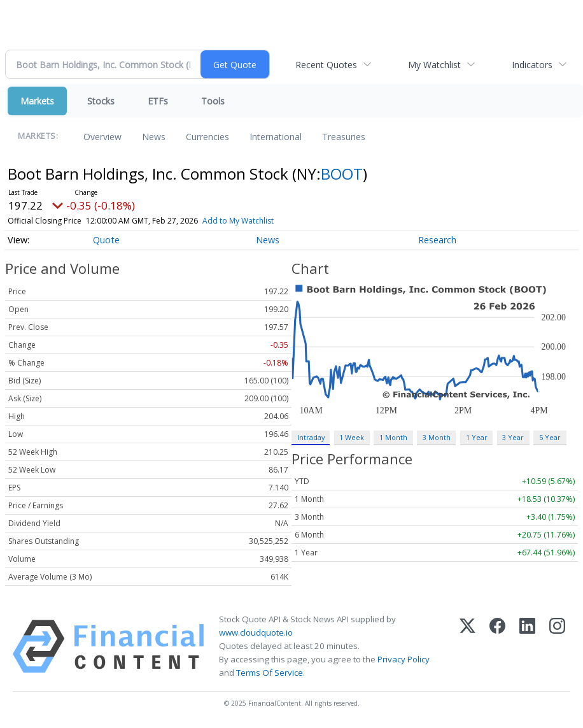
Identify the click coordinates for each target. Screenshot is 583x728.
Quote (106, 240)
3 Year (513, 437)
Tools (213, 101)
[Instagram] (557, 646)
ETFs (158, 101)
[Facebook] (497, 646)
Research (437, 240)
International (276, 137)
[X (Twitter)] (467, 646)
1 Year (477, 437)
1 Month (393, 437)
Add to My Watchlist (238, 221)
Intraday (311, 437)
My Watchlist (434, 65)
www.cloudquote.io (256, 632)
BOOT (342, 174)
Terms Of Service (270, 673)
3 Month (437, 437)
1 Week (352, 437)
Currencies (207, 137)
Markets (37, 101)
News (154, 137)
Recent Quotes (326, 65)
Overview (102, 137)
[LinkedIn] (527, 646)
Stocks (101, 101)
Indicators (532, 65)
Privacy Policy (404, 659)
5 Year (550, 437)
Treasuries (344, 137)
